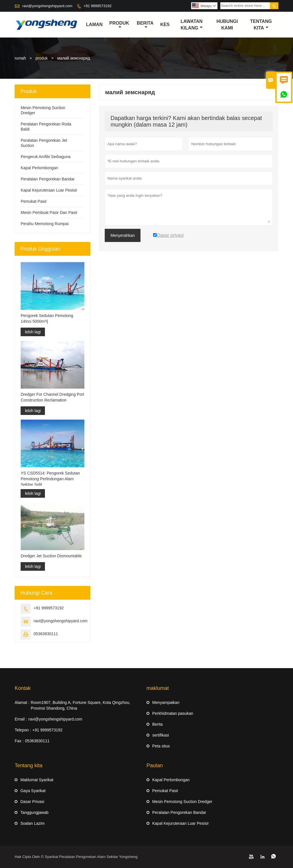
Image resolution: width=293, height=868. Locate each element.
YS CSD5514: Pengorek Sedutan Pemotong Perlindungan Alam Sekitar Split (50, 479)
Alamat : (22, 702)
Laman (94, 24)
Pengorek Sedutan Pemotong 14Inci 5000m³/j (47, 318)
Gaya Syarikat (33, 791)
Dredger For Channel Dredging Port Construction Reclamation (52, 397)
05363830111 (46, 634)
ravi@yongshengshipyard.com (47, 6)
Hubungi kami (227, 25)
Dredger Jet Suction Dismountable (51, 556)
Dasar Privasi (32, 802)
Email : (21, 719)
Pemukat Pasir (34, 201)
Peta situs (161, 746)
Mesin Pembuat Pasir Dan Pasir (49, 212)
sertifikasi (161, 735)
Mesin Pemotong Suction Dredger (182, 802)
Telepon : (23, 730)
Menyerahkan (123, 235)
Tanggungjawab (34, 812)
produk (119, 25)
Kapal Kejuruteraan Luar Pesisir (49, 190)
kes (165, 24)
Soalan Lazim (32, 823)
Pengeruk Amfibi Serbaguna (45, 157)
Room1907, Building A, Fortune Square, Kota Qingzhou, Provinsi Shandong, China (81, 705)
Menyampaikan (166, 702)
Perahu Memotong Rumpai (44, 224)
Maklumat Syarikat (37, 780)
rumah (20, 58)
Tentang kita (261, 25)
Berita (145, 25)
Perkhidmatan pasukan (173, 713)
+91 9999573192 (98, 6)
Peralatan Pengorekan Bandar (47, 179)
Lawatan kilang (192, 25)
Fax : (19, 741)
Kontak (23, 688)
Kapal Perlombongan (39, 168)
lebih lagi (33, 332)
